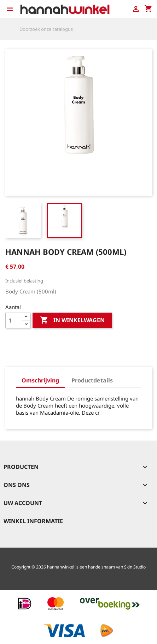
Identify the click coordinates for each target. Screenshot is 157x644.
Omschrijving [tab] (40, 380)
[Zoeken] (78, 29)
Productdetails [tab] (92, 380)
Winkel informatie (33, 521)
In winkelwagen (72, 320)
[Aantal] (14, 320)
